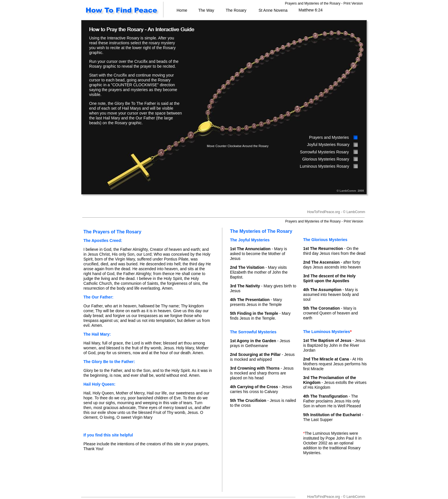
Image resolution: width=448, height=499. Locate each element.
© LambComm (354, 212)
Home (182, 10)
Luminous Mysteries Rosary (324, 166)
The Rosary (236, 10)
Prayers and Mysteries (329, 137)
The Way (206, 10)
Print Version (353, 3)
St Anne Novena (273, 10)
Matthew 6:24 (311, 10)
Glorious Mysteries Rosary (326, 159)
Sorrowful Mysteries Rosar (323, 152)
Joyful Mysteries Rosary (328, 145)
